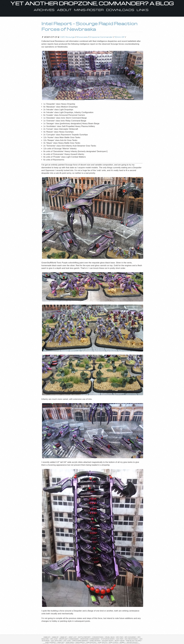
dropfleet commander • (69, 639)
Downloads (120, 10)
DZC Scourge (67, 37)
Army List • (73, 637)
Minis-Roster (89, 10)
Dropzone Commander (101, 37)
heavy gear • (120, 641)
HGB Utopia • (114, 642)
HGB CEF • (61, 642)
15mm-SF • (56, 637)
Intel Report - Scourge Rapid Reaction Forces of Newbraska (89, 26)
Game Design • (95, 641)
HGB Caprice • (51, 642)
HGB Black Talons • (134, 641)
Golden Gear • (108, 641)
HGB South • (103, 642)
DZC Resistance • (132, 639)
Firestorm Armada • (81, 641)
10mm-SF (120, 37)
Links (143, 10)
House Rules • (133, 642)
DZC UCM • (68, 641)
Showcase (82, 37)
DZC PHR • (120, 639)
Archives (44, 10)
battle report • (85, 637)
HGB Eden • (70, 642)
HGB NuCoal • (92, 642)
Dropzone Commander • (90, 639)
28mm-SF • (64, 637)
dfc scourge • (131, 637)
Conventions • (98, 637)
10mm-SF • (47, 637)
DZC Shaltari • (57, 641)
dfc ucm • (55, 639)
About (64, 10)
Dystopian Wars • (108, 639)
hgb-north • (81, 642)
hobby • (123, 642)
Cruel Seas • (110, 637)
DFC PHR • (120, 637)
